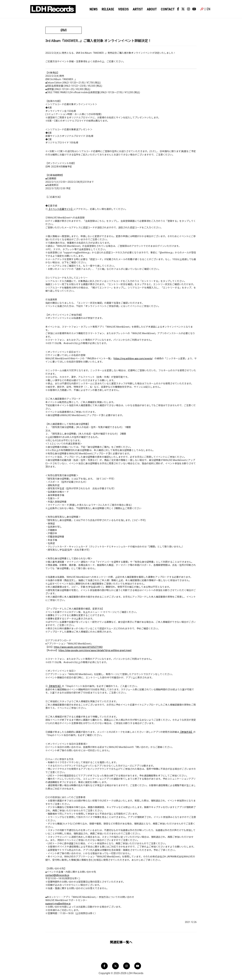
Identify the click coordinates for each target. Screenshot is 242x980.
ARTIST (138, 9)
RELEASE (108, 9)
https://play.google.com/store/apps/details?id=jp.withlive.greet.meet (95, 650)
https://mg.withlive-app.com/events (133, 359)
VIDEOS (123, 9)
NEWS (94, 9)
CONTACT (167, 9)
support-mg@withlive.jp (58, 904)
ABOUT (151, 9)
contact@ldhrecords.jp (57, 875)
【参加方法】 (55, 686)
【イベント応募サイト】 (61, 209)
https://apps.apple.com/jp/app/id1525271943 (78, 647)
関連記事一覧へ (121, 942)
